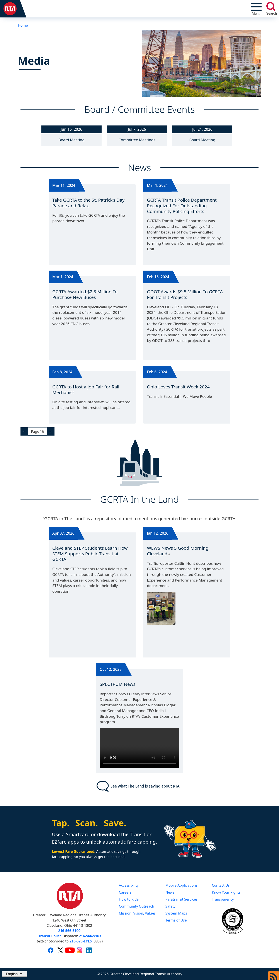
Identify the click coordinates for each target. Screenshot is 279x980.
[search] (271, 6)
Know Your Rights (226, 892)
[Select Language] (15, 974)
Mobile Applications (181, 885)
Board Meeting (71, 140)
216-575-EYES (81, 941)
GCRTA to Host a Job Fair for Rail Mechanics (86, 390)
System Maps (176, 913)
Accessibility (129, 885)
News (170, 892)
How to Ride (129, 899)
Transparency (223, 899)
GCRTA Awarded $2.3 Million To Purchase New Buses (85, 294)
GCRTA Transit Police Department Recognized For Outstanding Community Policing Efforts (182, 205)
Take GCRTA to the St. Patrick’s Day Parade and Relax (88, 203)
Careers (125, 892)
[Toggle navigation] (256, 9)
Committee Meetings (137, 140)
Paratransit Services (182, 899)
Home (23, 25)
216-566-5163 (90, 936)
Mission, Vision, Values (137, 913)
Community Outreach (136, 906)
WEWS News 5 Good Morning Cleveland (178, 551)
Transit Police (50, 936)
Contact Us (221, 885)
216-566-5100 (69, 931)
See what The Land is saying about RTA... (140, 786)
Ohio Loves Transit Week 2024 (178, 387)
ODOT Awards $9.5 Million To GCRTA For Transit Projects (185, 294)
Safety (170, 906)
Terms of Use (176, 920)
